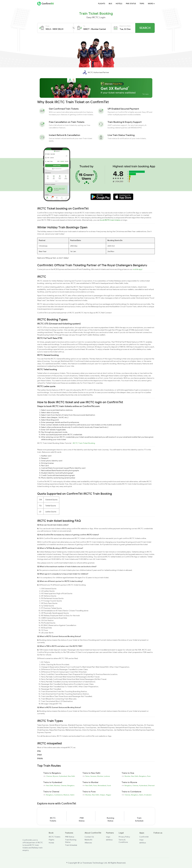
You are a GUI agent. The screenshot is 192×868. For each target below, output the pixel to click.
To (84, 26)
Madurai (66, 795)
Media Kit (88, 840)
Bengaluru (143, 776)
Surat (109, 786)
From (48, 26)
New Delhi (71, 776)
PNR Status (131, 4)
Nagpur (109, 795)
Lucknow (107, 776)
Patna (87, 776)
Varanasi (93, 776)
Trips (142, 4)
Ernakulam (148, 795)
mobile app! (138, 269)
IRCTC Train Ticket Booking (84, 443)
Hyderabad (63, 776)
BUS (110, 4)
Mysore (55, 776)
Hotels (119, 4)
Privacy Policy (124, 837)
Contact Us (89, 837)
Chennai (49, 776)
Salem (72, 795)
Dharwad (151, 786)
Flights (102, 4)
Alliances (88, 843)
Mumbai (100, 776)
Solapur (103, 795)
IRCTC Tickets (54, 837)
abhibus (109, 840)
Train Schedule (71, 845)
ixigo (108, 837)
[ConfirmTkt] (30, 836)
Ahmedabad (102, 786)
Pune (149, 776)
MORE (151, 4)
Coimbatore (58, 795)
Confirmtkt (144, 837)
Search (145, 28)
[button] (59, 28)
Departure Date (125, 26)
